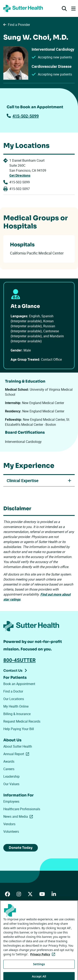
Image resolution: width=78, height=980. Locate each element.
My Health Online (16, 706)
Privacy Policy (12, 932)
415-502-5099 (23, 116)
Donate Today (21, 848)
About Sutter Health (18, 746)
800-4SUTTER (19, 660)
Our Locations (14, 699)
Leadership (11, 776)
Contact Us (13, 671)
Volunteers (11, 831)
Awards (9, 761)
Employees (11, 801)
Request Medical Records (22, 721)
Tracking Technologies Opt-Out (23, 954)
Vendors (9, 824)
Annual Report (17, 754)
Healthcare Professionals (22, 809)
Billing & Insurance (17, 714)
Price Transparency (44, 920)
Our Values (11, 784)
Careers (9, 769)
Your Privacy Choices (22, 943)
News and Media (19, 816)
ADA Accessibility (14, 920)
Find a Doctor (13, 691)
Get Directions (20, 175)
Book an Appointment (19, 684)
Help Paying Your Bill (19, 729)
